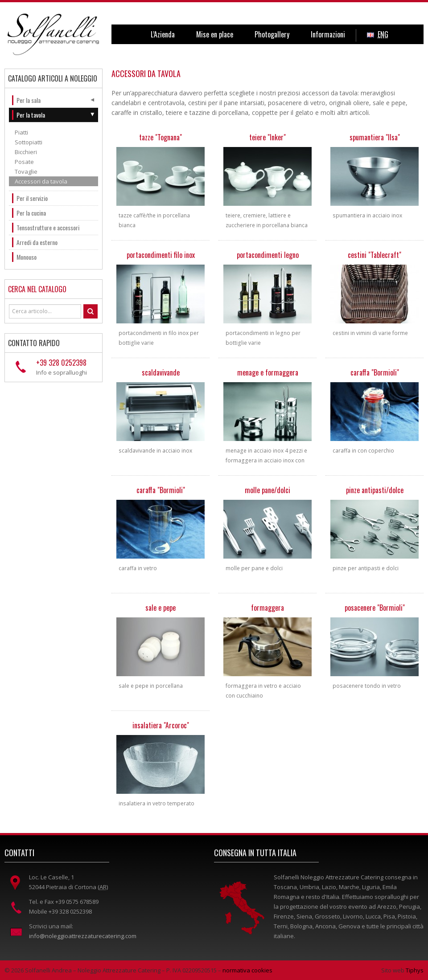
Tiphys (415, 970)
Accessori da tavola (41, 181)
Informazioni (328, 34)
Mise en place (215, 34)
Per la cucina (31, 213)
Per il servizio (32, 198)
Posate (24, 162)
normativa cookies (247, 970)
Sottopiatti (29, 142)
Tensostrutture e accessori (48, 227)
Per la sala (29, 100)
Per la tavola (31, 115)
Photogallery (272, 34)
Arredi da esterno (37, 242)
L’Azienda (163, 34)
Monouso (27, 257)
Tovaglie (26, 171)
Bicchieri (26, 152)
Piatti (21, 132)
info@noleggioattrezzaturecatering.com (83, 936)
